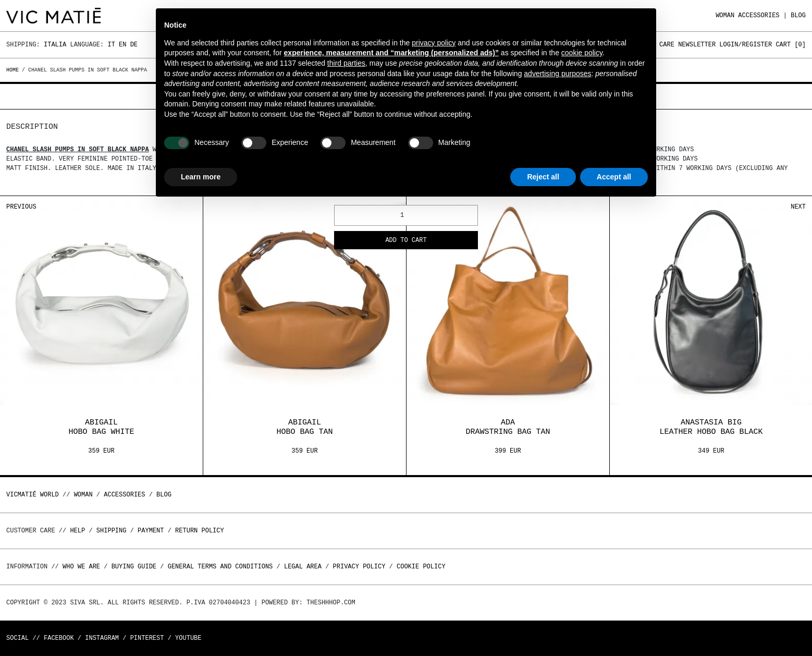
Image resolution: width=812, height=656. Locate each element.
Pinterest (147, 638)
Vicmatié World (33, 495)
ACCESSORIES (759, 15)
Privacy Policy (359, 567)
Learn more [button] (201, 177)
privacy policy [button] (434, 43)
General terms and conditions (220, 567)
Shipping (112, 531)
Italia (55, 45)
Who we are (81, 567)
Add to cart (406, 241)
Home (14, 70)
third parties (346, 63)
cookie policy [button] (582, 53)
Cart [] (791, 45)
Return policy (200, 531)
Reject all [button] (543, 177)
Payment (151, 531)
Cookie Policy (421, 567)
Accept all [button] (614, 177)
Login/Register (746, 45)
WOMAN (725, 15)
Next (798, 207)
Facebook (59, 638)
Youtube (188, 638)
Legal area (303, 567)
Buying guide (134, 567)
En (122, 45)
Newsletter (697, 45)
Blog (798, 15)
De (134, 45)
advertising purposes (557, 74)
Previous (21, 207)
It (111, 45)
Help (77, 531)
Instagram (102, 638)
